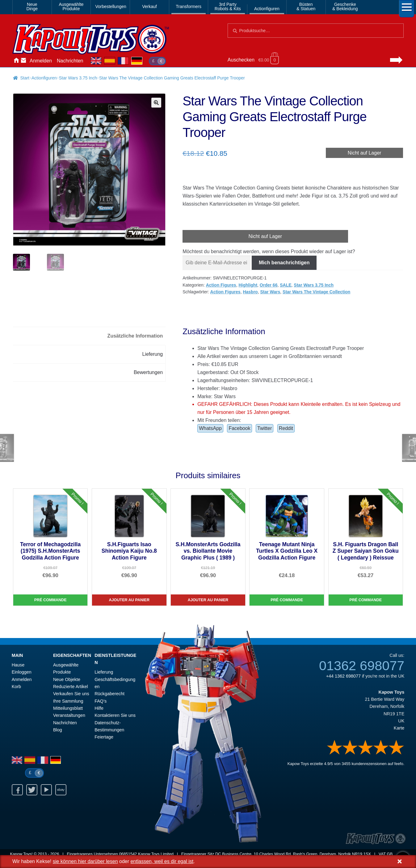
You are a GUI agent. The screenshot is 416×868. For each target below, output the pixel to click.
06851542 (128, 854)
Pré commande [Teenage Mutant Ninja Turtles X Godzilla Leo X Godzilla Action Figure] (287, 600)
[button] (156, 103)
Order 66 (269, 285)
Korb (16, 687)
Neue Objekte (67, 679)
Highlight (248, 285)
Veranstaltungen (69, 715)
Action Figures (221, 285)
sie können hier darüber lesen (85, 861)
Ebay (61, 790)
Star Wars (270, 292)
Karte (399, 728)
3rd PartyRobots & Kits (228, 6)
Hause (16, 61)
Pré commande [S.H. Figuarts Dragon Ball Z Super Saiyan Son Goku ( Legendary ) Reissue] (366, 600)
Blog (58, 730)
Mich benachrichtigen (284, 263)
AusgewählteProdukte (71, 6)
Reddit (286, 428)
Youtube (46, 790)
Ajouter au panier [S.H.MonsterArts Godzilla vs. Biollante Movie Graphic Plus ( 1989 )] (208, 600)
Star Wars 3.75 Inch (78, 78)
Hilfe (99, 708)
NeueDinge (32, 6)
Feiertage (104, 737)
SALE (286, 285)
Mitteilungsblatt (68, 708)
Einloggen (22, 672)
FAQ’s (101, 701)
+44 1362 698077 (343, 676)
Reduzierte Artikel (71, 687)
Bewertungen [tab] (148, 372)
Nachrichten (70, 61)
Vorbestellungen (111, 6)
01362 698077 (362, 666)
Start (25, 78)
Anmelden (41, 61)
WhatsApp (210, 428)
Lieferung (104, 672)
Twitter (265, 428)
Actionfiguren (267, 9)
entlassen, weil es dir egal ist (162, 861)
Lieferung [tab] (152, 354)
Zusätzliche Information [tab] (135, 336)
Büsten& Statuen (306, 6)
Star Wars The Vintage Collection (316, 292)
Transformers (189, 6)
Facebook (239, 428)
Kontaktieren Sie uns (23, 61)
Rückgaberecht (109, 694)
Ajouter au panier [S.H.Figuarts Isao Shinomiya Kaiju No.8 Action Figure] (129, 600)
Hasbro (250, 292)
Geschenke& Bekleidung (345, 6)
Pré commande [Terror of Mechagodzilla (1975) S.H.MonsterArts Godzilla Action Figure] (50, 600)
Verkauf (149, 6)
